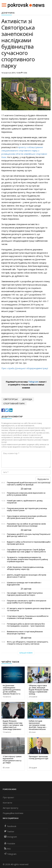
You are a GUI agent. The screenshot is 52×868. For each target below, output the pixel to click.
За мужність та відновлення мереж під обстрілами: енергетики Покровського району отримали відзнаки (27, 559)
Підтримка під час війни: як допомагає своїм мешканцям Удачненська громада (26, 525)
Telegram (33, 382)
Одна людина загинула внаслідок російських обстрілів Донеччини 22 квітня (27, 517)
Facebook (10, 826)
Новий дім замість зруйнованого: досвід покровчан (25, 502)
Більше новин (26, 653)
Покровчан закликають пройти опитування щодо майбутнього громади (27, 602)
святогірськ (11, 399)
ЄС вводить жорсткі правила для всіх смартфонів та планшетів (29, 609)
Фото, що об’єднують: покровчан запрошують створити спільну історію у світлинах (28, 643)
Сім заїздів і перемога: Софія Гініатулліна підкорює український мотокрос (25, 594)
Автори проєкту (11, 808)
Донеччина (8, 13)
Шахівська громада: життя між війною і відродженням (24, 584)
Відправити (43, 479)
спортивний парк (14, 403)
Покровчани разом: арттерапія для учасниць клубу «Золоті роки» (27, 509)
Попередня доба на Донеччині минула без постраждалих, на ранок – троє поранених (26, 625)
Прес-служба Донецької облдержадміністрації (25, 368)
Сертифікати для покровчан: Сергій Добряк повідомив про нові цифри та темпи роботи (26, 551)
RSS (7, 849)
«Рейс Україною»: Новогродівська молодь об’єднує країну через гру (25, 568)
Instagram (11, 837)
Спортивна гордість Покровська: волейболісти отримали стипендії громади (28, 617)
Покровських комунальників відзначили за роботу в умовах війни (26, 494)
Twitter (9, 831)
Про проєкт (8, 797)
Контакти (7, 803)
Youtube (10, 843)
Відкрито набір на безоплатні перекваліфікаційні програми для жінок (29, 543)
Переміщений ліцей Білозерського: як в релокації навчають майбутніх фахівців (29, 484)
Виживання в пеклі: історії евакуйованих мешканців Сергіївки (25, 633)
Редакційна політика (13, 813)
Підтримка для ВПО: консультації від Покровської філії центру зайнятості (29, 535)
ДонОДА (27, 399)
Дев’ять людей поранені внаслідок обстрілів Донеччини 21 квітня (27, 576)
